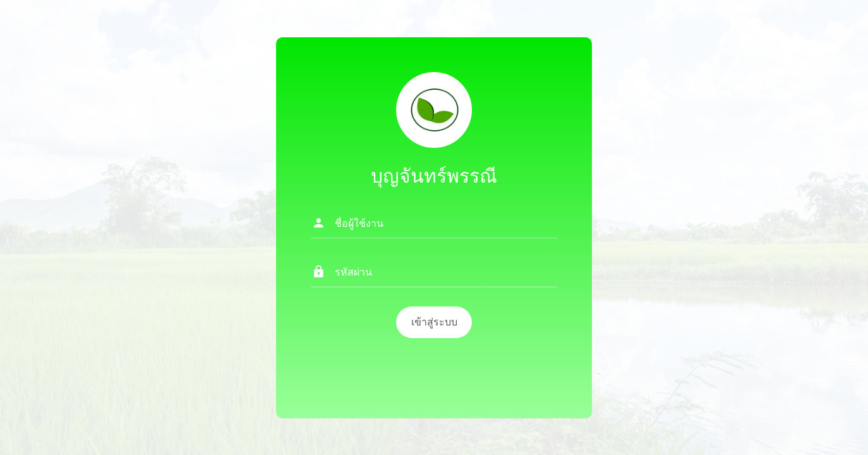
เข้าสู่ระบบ (434, 322)
